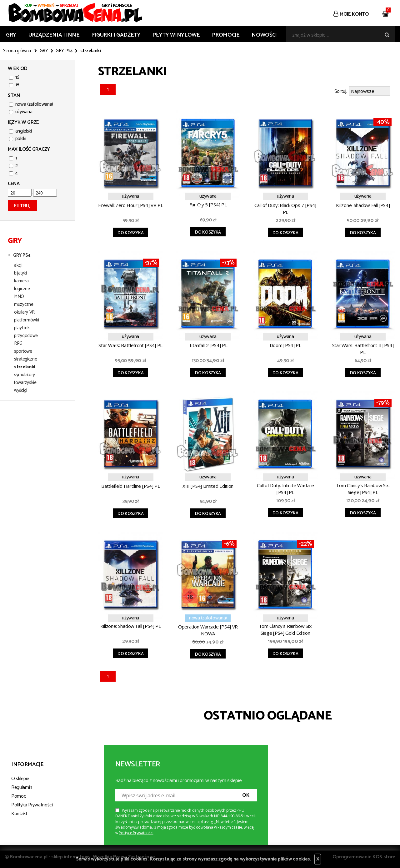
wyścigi (21, 391)
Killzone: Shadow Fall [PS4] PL (131, 625)
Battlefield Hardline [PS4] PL (130, 485)
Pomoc (19, 795)
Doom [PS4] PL (285, 344)
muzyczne (24, 305)
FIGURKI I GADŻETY (116, 35)
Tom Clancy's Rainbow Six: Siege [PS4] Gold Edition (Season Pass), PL (286, 629)
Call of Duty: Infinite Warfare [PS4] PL (285, 488)
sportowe (23, 351)
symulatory (25, 375)
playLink (22, 328)
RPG (18, 344)
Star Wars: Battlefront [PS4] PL (130, 344)
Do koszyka (130, 232)
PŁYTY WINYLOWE (176, 35)
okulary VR (24, 312)
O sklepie (20, 778)
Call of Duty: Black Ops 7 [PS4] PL (285, 208)
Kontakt (19, 813)
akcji (18, 265)
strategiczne (25, 359)
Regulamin (22, 787)
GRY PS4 (64, 51)
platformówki (26, 320)
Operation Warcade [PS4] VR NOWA (208, 629)
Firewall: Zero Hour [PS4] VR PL (131, 204)
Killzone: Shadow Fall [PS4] (363, 204)
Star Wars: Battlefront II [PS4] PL (363, 348)
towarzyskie (25, 383)
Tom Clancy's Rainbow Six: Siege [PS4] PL (363, 488)
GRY (11, 35)
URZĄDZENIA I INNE (54, 35)
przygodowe (26, 336)
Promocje (226, 35)
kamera (21, 281)
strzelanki (25, 367)
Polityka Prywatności (32, 804)
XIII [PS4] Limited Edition (208, 485)
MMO (19, 297)
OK (246, 794)
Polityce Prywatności (136, 832)
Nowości (264, 35)
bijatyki (20, 273)
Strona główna (17, 51)
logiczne (22, 289)
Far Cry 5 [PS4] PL (208, 204)
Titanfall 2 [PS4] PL (208, 344)
